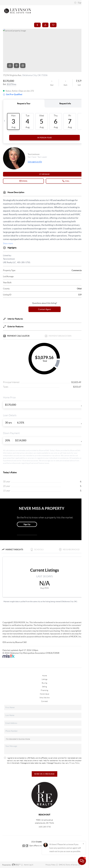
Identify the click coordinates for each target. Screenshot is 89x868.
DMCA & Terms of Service (68, 865)
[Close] (83, 844)
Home (44, 676)
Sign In (79, 3)
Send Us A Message (44, 774)
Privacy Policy (75, 763)
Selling (44, 687)
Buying (44, 683)
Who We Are (44, 698)
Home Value (44, 694)
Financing (44, 690)
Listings (44, 679)
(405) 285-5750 (44, 827)
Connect (44, 701)
